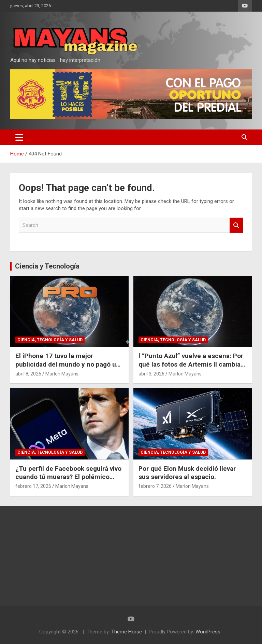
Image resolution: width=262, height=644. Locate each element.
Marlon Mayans (62, 374)
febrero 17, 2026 (33, 486)
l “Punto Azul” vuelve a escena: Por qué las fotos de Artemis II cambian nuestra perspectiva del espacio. (191, 364)
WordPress (208, 632)
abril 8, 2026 (28, 374)
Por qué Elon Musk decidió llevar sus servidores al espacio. (187, 473)
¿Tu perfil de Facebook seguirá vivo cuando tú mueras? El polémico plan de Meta (68, 477)
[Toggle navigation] (19, 137)
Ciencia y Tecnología (47, 266)
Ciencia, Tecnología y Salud (50, 340)
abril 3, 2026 (151, 374)
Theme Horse (127, 632)
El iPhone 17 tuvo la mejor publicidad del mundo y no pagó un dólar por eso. (68, 364)
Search (236, 225)
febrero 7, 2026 (155, 486)
